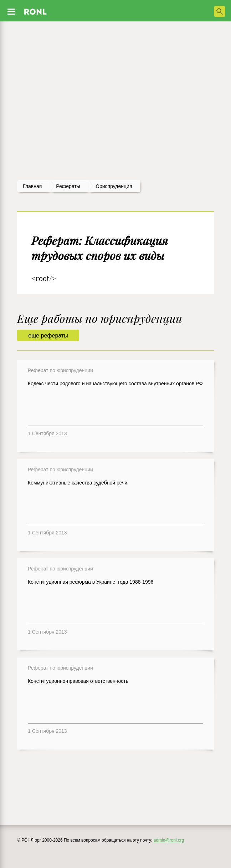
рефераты (68, 186)
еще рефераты (48, 336)
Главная (32, 186)
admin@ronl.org (169, 840)
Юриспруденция (113, 186)
